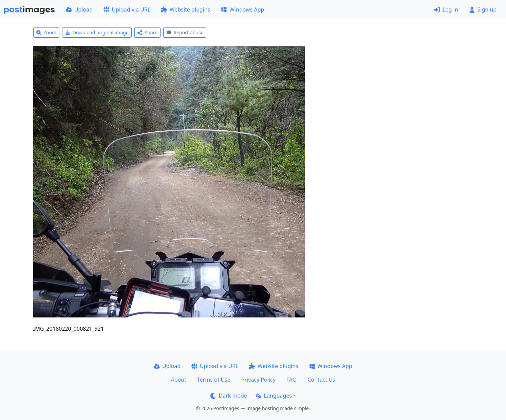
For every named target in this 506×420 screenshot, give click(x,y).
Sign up (483, 10)
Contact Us (321, 380)
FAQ (292, 380)
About (178, 380)
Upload (79, 10)
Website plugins (186, 10)
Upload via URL (127, 10)
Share (147, 32)
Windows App (242, 10)
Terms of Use (214, 380)
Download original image (97, 32)
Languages (274, 396)
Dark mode (229, 396)
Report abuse (185, 32)
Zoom (46, 32)
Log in (446, 10)
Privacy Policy (258, 380)
